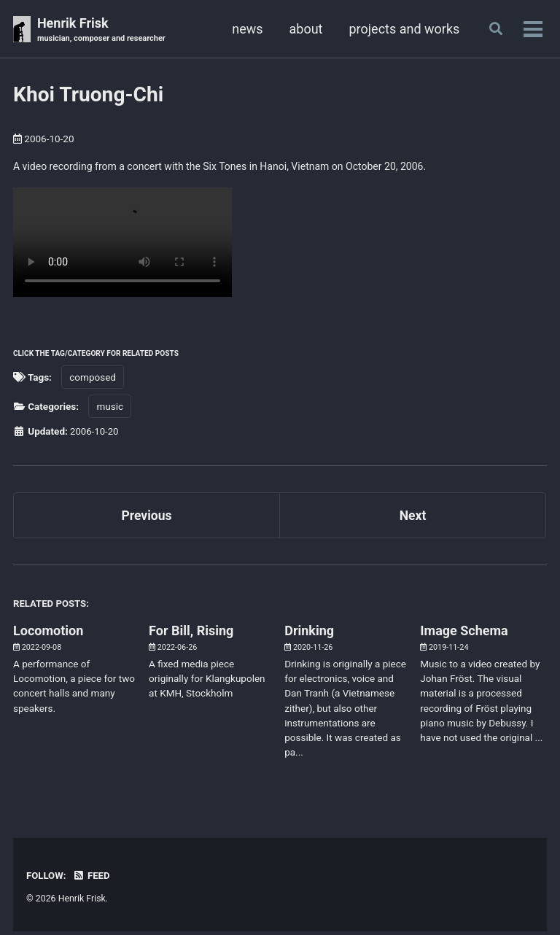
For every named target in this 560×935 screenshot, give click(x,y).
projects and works (402, 29)
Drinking (309, 634)
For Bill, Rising (191, 634)
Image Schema (464, 634)
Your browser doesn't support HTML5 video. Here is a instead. (122, 244)
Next (413, 517)
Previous (147, 517)
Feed (93, 879)
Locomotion (48, 634)
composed (93, 379)
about (303, 29)
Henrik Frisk (103, 30)
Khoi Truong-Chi (88, 95)
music (110, 408)
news (245, 29)
